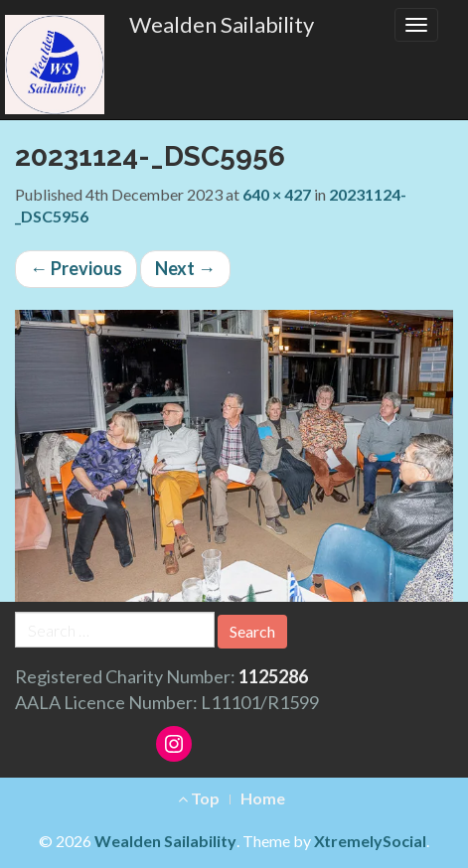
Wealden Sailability (222, 24)
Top (199, 798)
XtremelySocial (370, 841)
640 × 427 (277, 194)
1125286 (273, 676)
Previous (76, 268)
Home (263, 798)
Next (185, 268)
